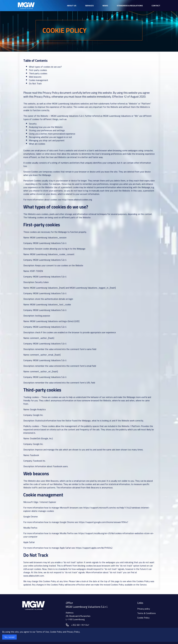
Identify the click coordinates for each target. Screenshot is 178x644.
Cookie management (39, 80)
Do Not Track (35, 83)
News (105, 6)
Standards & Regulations (130, 6)
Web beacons (35, 77)
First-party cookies (38, 70)
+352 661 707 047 (80, 625)
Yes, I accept (9, 637)
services (89, 6)
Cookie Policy (143, 618)
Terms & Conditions (147, 613)
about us (72, 6)
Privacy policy (144, 609)
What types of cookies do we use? (45, 67)
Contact (156, 6)
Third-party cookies (38, 73)
